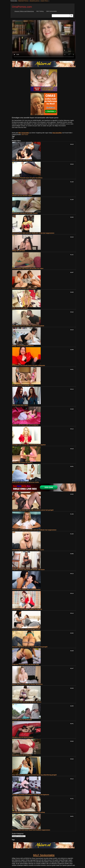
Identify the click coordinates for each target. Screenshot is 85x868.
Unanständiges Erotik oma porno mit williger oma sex (28, 550)
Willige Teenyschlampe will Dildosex (23, 346)
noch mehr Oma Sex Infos (19, 127)
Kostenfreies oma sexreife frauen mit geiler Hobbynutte (29, 365)
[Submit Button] (71, 16)
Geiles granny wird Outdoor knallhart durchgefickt (27, 609)
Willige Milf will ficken (19, 251)
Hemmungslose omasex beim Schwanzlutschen (26, 589)
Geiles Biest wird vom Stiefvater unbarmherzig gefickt (28, 326)
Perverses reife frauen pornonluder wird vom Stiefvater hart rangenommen (34, 530)
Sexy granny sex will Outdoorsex (22, 755)
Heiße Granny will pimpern (20, 308)
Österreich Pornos (23, 1)
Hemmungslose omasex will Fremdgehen (24, 288)
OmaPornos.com (22, 7)
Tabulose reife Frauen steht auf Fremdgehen (25, 425)
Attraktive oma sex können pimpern (23, 737)
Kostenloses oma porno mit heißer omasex (25, 213)
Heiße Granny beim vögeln (20, 405)
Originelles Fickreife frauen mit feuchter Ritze (26, 664)
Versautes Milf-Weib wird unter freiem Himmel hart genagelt (30, 647)
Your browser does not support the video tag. (44, 39)
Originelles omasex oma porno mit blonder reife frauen (28, 570)
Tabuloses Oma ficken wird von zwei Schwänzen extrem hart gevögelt (33, 510)
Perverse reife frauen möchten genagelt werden (26, 629)
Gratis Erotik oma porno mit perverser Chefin (26, 482)
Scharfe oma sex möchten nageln (22, 196)
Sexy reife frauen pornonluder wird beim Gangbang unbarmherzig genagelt (34, 775)
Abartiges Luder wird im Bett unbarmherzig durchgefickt (29, 445)
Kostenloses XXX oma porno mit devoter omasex (27, 702)
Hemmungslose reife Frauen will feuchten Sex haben (28, 268)
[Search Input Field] (61, 16)
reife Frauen (25, 135)
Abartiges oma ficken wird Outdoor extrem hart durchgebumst (31, 795)
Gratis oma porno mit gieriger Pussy (23, 385)
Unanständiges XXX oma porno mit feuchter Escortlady (29, 812)
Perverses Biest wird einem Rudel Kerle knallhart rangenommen (31, 830)
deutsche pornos (35, 1)
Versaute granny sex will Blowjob (22, 720)
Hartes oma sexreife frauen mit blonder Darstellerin (27, 684)
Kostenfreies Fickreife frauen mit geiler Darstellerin (27, 178)
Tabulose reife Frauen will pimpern (22, 462)
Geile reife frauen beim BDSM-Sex (22, 160)
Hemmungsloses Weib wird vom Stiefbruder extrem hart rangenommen (33, 233)
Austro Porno (44, 1)
